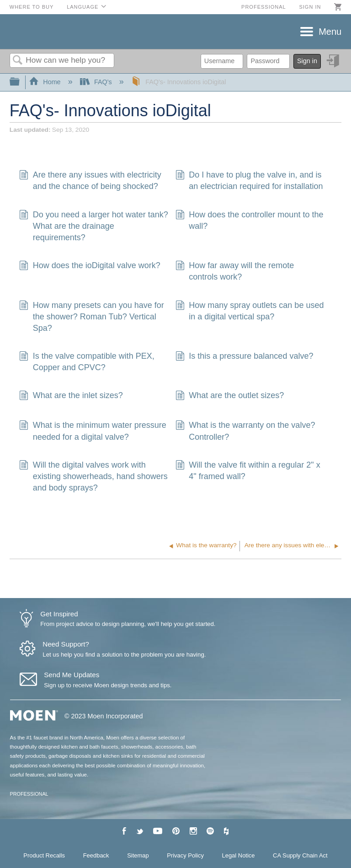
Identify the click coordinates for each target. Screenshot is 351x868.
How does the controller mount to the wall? (249, 221)
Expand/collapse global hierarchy (21, 82)
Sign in (310, 7)
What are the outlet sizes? (230, 396)
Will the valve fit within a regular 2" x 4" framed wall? (248, 471)
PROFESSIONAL (29, 794)
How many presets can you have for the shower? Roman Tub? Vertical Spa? (91, 317)
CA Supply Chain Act (300, 855)
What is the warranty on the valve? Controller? (245, 431)
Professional (264, 7)
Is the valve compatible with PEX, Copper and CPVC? (87, 362)
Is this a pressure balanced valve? (244, 357)
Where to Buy (32, 7)
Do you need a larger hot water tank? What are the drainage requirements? (93, 226)
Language (82, 7)
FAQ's (97, 82)
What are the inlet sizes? (71, 396)
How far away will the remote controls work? (235, 271)
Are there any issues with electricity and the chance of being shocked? (90, 181)
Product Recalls (44, 855)
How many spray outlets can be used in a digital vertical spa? (250, 311)
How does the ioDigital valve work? (90, 267)
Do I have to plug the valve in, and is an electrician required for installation (249, 181)
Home (46, 82)
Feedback (96, 855)
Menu (330, 32)
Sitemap (138, 855)
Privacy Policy (185, 855)
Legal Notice (239, 855)
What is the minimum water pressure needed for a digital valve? (93, 431)
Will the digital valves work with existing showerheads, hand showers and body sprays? (93, 477)
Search (18, 61)
